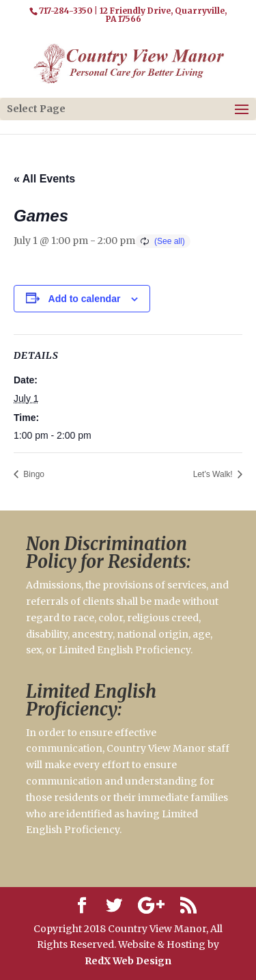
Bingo (33, 474)
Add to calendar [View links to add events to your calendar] (85, 299)
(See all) (170, 241)
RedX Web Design (128, 961)
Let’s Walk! (214, 474)
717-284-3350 (66, 11)
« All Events (44, 179)
